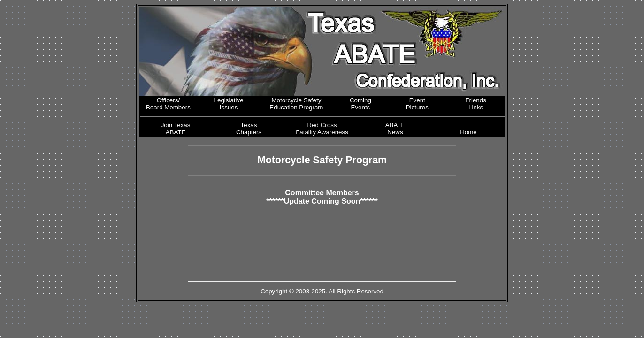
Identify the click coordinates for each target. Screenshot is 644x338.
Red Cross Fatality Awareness (322, 129)
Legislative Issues (229, 104)
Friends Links (475, 104)
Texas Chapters (249, 129)
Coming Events (360, 104)
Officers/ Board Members (168, 104)
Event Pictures (417, 104)
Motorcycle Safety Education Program (296, 104)
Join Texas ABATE (176, 129)
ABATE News (395, 129)
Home (468, 132)
